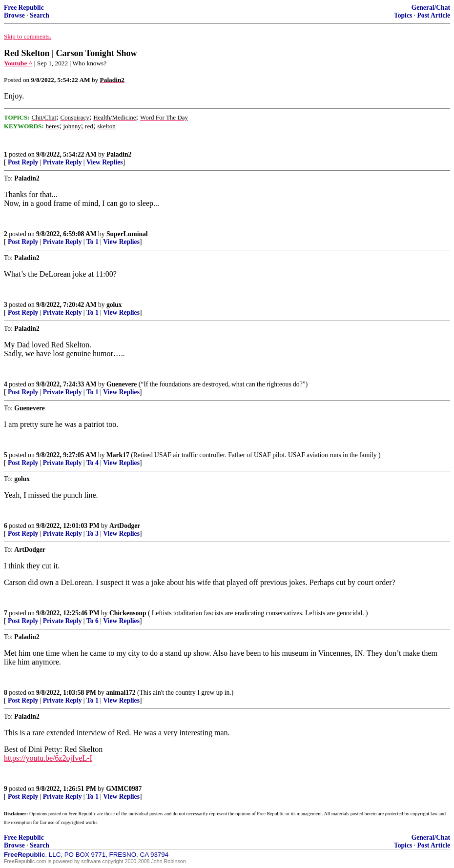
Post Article (433, 15)
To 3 (93, 534)
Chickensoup (128, 613)
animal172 (121, 693)
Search (40, 15)
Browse (14, 15)
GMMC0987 (124, 789)
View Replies (105, 162)
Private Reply (62, 162)
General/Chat (431, 8)
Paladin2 (119, 154)
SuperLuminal (127, 234)
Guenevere (122, 384)
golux (114, 305)
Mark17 (118, 455)
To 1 (93, 242)
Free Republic (24, 8)
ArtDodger (125, 526)
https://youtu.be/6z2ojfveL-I (48, 758)
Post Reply (23, 162)
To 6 (93, 621)
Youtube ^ (18, 63)
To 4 (93, 463)
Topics (403, 15)
